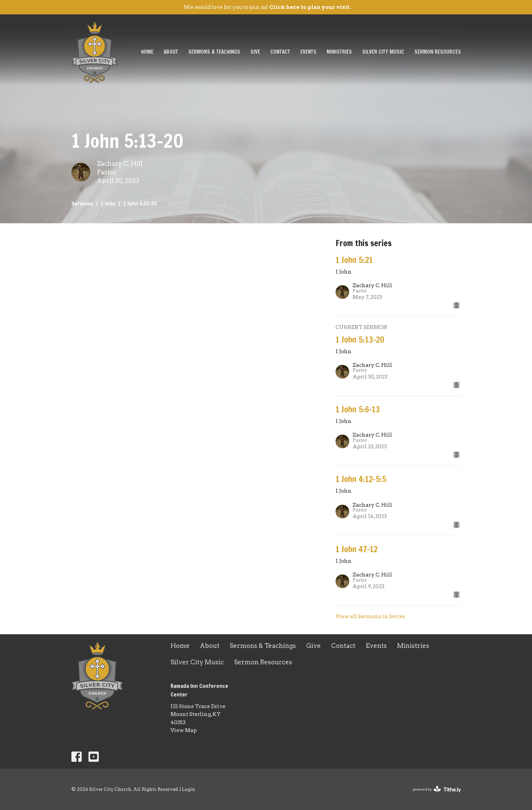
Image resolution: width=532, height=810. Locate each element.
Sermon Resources (438, 52)
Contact (280, 52)
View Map (184, 730)
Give (255, 52)
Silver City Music (383, 52)
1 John (108, 203)
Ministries (339, 52)
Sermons (82, 203)
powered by (437, 789)
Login (188, 789)
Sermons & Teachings (214, 52)
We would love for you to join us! (267, 7)
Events (308, 52)
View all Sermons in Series (370, 616)
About (171, 52)
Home (147, 52)
